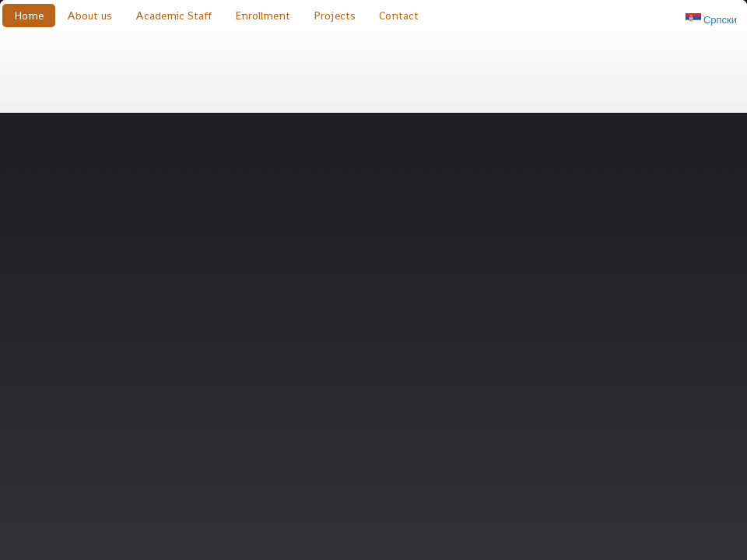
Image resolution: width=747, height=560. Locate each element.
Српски (719, 20)
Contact (399, 16)
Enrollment (263, 16)
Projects (335, 16)
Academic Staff (174, 16)
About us (89, 16)
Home (29, 16)
